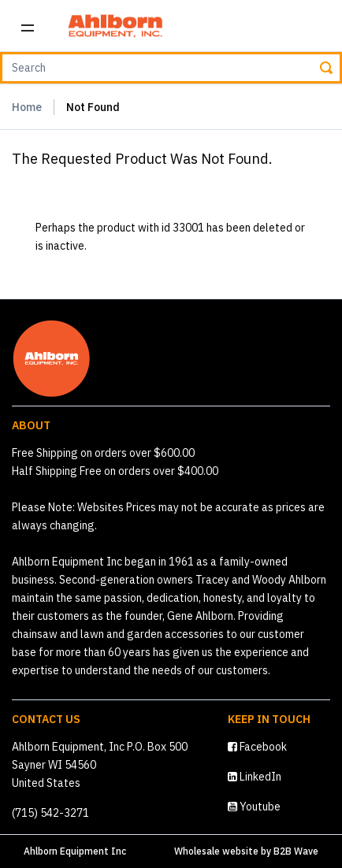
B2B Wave (296, 851)
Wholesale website (216, 851)
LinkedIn (255, 777)
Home (27, 107)
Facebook (257, 747)
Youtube (254, 807)
